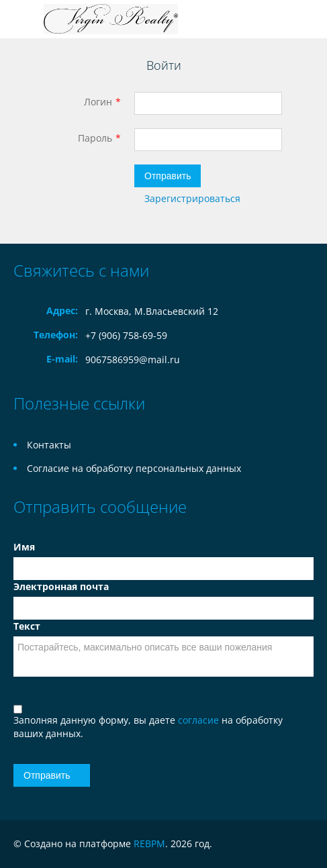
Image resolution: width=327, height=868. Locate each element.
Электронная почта (61, 586)
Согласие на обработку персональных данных (134, 468)
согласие (200, 720)
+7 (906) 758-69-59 (126, 335)
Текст (27, 626)
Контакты (49, 445)
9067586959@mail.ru (133, 359)
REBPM (149, 843)
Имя (24, 547)
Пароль (95, 138)
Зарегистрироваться (192, 198)
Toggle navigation (25, 19)
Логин (98, 102)
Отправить (168, 176)
